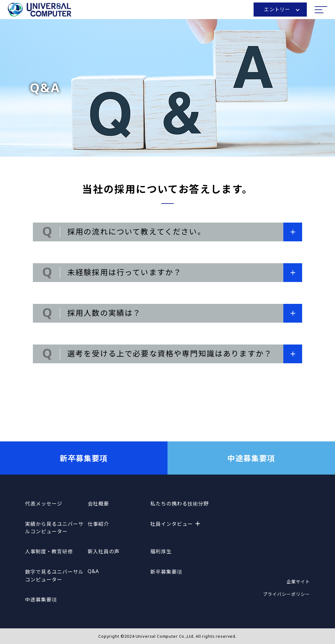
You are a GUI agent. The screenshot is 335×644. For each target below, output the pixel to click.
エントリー (282, 9)
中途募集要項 (251, 458)
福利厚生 (161, 551)
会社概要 (98, 504)
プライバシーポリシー (286, 594)
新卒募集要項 (84, 458)
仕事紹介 (98, 524)
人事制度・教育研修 (49, 551)
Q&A (93, 571)
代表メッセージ (44, 504)
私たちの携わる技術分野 (180, 504)
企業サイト (298, 582)
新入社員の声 (104, 551)
